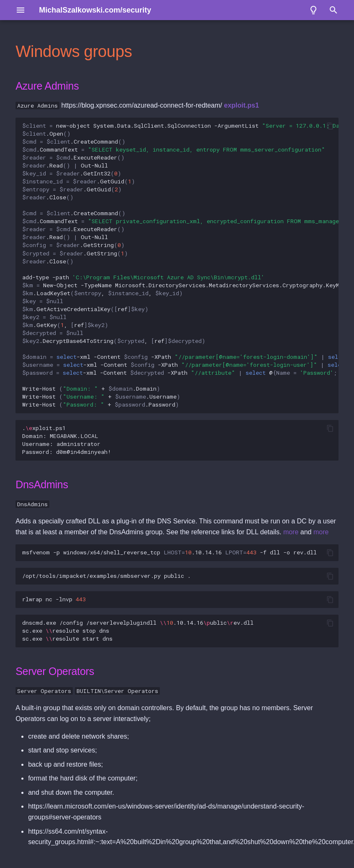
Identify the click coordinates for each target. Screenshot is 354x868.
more (291, 532)
